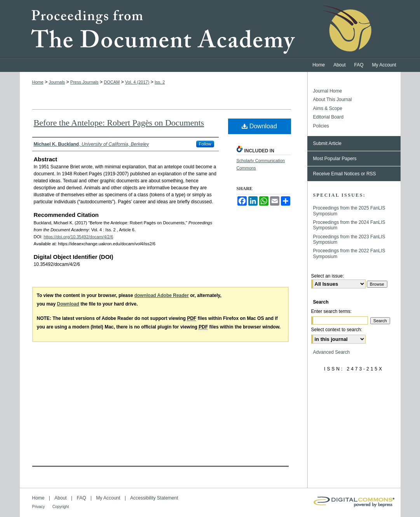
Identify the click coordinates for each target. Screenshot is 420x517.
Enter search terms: (332, 311)
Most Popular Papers (335, 159)
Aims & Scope (328, 108)
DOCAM (112, 82)
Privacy (39, 507)
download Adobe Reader (162, 295)
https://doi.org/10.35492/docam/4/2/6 (78, 237)
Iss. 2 (160, 82)
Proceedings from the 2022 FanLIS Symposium (349, 253)
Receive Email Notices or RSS (345, 174)
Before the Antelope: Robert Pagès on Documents (119, 123)
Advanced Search (332, 352)
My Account (108, 498)
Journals (57, 82)
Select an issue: (328, 276)
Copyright (61, 507)
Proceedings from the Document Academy (210, 29)
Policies (321, 126)
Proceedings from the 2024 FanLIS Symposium (349, 225)
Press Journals (85, 82)
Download (259, 126)
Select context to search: (337, 330)
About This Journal (333, 100)
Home (38, 82)
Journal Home (328, 91)
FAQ (81, 498)
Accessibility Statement (154, 498)
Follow (205, 144)
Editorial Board (329, 117)
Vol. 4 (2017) (137, 82)
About (60, 498)
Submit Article (327, 143)
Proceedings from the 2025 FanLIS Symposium (349, 211)
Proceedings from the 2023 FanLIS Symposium (349, 239)
